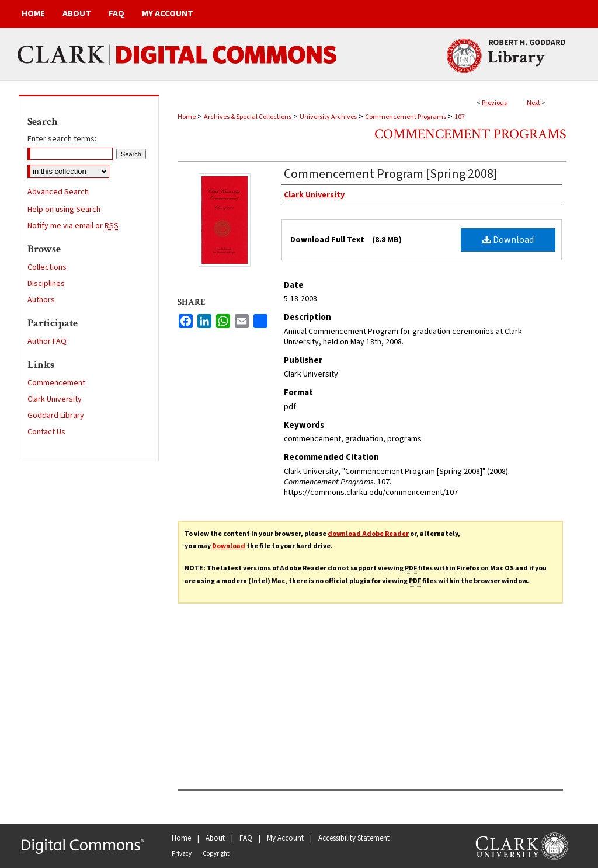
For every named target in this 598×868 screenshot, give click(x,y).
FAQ (246, 838)
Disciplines (46, 284)
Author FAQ (47, 341)
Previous (494, 103)
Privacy (182, 854)
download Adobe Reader (368, 534)
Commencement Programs (406, 117)
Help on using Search (64, 210)
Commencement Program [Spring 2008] (391, 174)
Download (508, 240)
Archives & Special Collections (248, 117)
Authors (41, 300)
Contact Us (46, 432)
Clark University (55, 399)
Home (187, 117)
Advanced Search (58, 192)
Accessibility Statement (354, 838)
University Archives (328, 117)
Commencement (56, 383)
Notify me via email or (73, 226)
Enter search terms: (62, 139)
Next (533, 103)
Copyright (216, 854)
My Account (285, 838)
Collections (47, 267)
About (215, 838)
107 (460, 117)
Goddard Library (56, 416)
